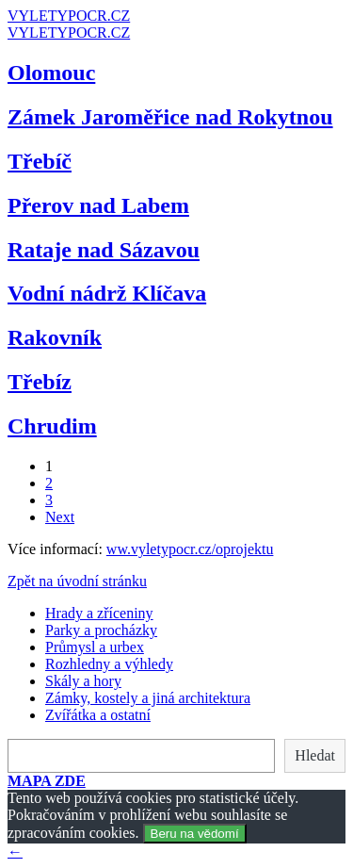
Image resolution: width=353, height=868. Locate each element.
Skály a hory (83, 681)
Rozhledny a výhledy (109, 664)
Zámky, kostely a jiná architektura (148, 698)
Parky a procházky (101, 630)
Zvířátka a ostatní (98, 715)
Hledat (315, 755)
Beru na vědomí (195, 834)
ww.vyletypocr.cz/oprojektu (190, 549)
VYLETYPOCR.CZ (69, 16)
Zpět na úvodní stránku (77, 581)
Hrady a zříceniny (99, 613)
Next (60, 517)
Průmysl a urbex (95, 647)
